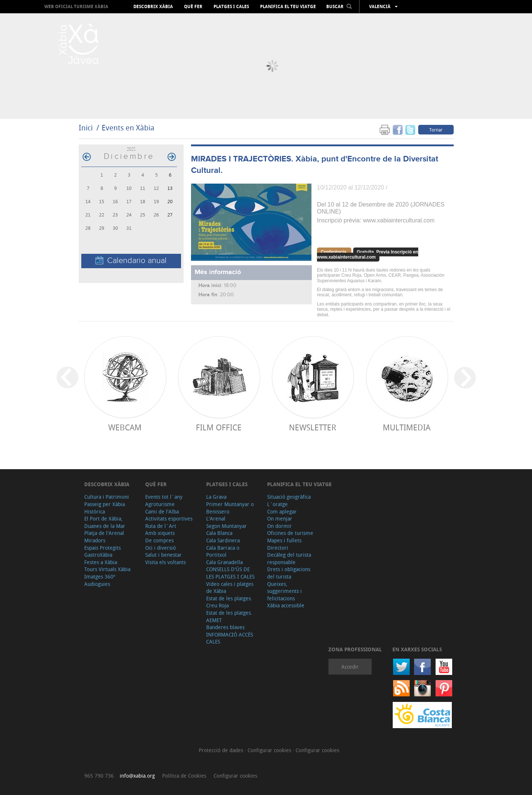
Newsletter (313, 427)
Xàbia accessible (286, 605)
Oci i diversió (161, 548)
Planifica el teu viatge (288, 7)
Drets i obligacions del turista (289, 573)
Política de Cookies (184, 776)
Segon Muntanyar (226, 526)
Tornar (436, 130)
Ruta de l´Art (161, 526)
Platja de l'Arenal (104, 533)
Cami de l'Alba (162, 511)
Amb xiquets (160, 533)
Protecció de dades (222, 750)
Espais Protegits (103, 548)
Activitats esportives (169, 518)
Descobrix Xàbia (153, 7)
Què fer (193, 7)
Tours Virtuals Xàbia (107, 569)
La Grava (216, 497)
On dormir (279, 526)
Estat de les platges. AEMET (229, 616)
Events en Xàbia (128, 128)
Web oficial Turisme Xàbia (76, 6)
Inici (86, 128)
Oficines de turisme (290, 533)
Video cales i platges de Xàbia (230, 588)
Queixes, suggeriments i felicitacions (284, 591)
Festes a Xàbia (101, 562)
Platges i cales (231, 7)
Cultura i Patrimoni (107, 497)
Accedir (350, 667)
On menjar (280, 518)
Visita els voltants (166, 562)
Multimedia (407, 427)
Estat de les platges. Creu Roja (229, 602)
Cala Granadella (224, 562)
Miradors (95, 540)
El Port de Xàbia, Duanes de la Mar (105, 522)
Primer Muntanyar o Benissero (230, 508)
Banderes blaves (225, 627)
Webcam (125, 427)
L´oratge (277, 504)
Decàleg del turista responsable (289, 558)
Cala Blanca (219, 533)
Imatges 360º (100, 576)
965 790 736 (99, 776)
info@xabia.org (137, 776)
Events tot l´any (164, 497)
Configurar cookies (270, 750)
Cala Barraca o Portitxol (223, 551)
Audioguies (97, 584)
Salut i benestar (163, 555)
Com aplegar (282, 511)
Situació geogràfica (289, 497)
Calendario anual (131, 261)
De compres (159, 540)
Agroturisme (160, 504)
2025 (131, 149)
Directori (278, 548)
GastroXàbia (98, 555)
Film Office (219, 427)
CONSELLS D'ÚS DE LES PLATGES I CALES (230, 573)
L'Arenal (216, 518)
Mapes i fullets (284, 540)
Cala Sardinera (223, 540)
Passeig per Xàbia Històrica (105, 508)
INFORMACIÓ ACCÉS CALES (230, 638)
